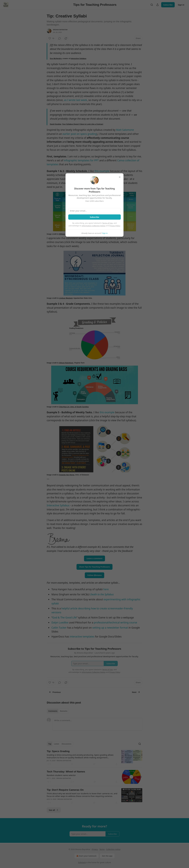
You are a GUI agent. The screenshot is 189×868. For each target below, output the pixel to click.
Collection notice (113, 849)
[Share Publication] (157, 5)
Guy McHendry (56, 58)
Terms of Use (107, 223)
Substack (82, 862)
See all (54, 810)
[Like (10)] (51, 38)
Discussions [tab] (67, 744)
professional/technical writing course (115, 623)
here (106, 589)
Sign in (181, 5)
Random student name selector (61, 775)
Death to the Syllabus (102, 594)
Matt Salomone (125, 130)
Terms (102, 849)
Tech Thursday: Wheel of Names (66, 772)
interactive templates (82, 637)
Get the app (107, 856)
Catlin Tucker (59, 628)
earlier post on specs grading (80, 134)
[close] (120, 177)
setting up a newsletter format (110, 628)
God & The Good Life (64, 618)
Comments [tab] (53, 711)
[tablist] (58, 711)
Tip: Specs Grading (58, 751)
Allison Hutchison (66, 363)
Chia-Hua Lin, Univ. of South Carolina (74, 407)
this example (102, 171)
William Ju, (63, 234)
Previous (55, 692)
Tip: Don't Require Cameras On (65, 790)
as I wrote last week (76, 100)
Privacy (95, 849)
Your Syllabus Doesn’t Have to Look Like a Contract (83, 124)
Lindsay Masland (66, 298)
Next (136, 692)
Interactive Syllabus (78, 58)
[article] (94, 758)
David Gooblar (56, 124)
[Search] (152, 5)
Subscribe (168, 5)
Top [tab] (50, 744)
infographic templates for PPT (81, 160)
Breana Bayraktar (60, 30)
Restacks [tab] (64, 711)
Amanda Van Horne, (67, 475)
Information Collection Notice (94, 226)
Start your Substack (86, 856)
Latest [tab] (57, 744)
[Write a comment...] (97, 724)
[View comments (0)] (60, 38)
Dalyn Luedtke (60, 623)
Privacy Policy (115, 226)
